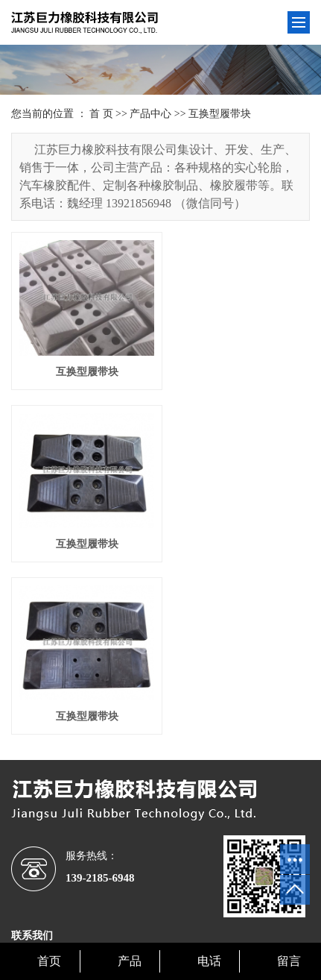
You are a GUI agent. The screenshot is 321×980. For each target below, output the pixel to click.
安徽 (188, 919)
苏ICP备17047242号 (207, 902)
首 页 (101, 114)
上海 (168, 919)
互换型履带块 (220, 114)
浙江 (107, 919)
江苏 (67, 919)
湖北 (208, 919)
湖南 (87, 919)
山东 (127, 919)
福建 (248, 919)
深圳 (147, 919)
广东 (228, 919)
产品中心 (150, 114)
